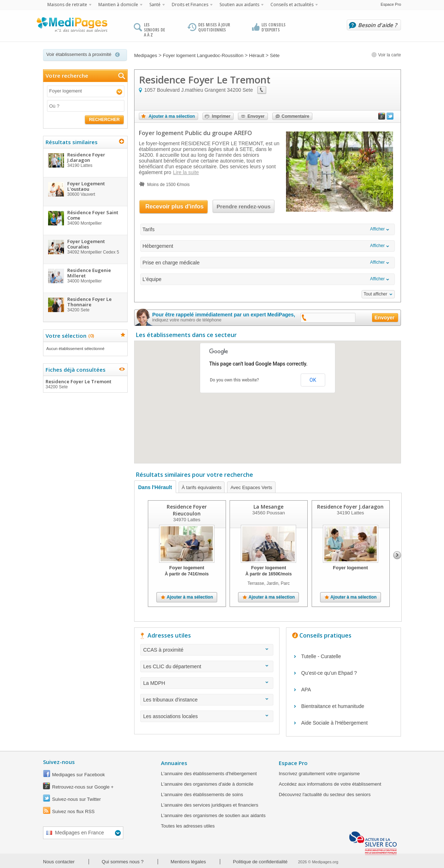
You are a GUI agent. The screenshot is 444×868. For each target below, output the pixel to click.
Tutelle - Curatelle (321, 656)
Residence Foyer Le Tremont (85, 384)
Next (397, 555)
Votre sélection (69, 336)
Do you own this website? (235, 380)
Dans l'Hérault (155, 487)
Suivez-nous (59, 762)
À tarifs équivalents (202, 487)
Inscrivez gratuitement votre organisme (319, 774)
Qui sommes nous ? (123, 862)
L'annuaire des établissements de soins (202, 794)
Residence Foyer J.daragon (350, 507)
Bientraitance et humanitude (333, 706)
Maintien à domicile (118, 5)
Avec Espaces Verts (251, 487)
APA (306, 690)
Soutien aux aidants (239, 5)
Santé (155, 5)
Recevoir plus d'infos (174, 206)
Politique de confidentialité (260, 862)
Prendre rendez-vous (244, 206)
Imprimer (221, 116)
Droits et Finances (190, 5)
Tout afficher (375, 294)
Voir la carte (386, 55)
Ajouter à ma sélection (172, 116)
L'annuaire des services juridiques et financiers (210, 805)
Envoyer (256, 116)
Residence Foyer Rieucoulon (187, 510)
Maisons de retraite (67, 5)
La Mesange (268, 507)
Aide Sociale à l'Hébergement (334, 723)
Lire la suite (186, 172)
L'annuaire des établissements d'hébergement (209, 774)
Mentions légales (188, 862)
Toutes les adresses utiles (188, 826)
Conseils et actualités (292, 5)
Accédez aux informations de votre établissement (330, 784)
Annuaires (174, 763)
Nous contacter (59, 862)
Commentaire (296, 116)
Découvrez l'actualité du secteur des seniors (325, 794)
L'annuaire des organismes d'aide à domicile (207, 784)
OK (313, 380)
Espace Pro (391, 4)
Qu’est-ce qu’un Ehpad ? (329, 673)
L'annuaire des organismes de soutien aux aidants (213, 815)
